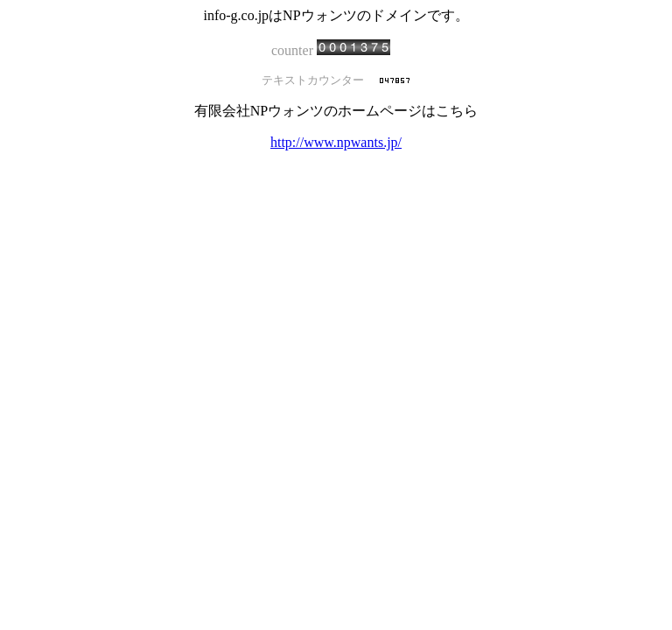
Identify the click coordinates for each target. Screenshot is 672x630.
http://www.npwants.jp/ (336, 142)
